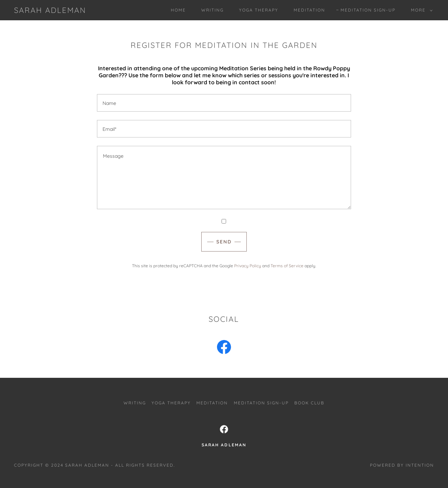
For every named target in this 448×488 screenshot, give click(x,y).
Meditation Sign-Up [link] (368, 10)
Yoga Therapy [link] (259, 10)
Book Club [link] (309, 403)
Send (224, 242)
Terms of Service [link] (287, 266)
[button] (420, 10)
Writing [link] (212, 10)
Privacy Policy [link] (248, 266)
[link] (50, 11)
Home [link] (178, 10)
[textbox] (224, 103)
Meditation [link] (309, 10)
